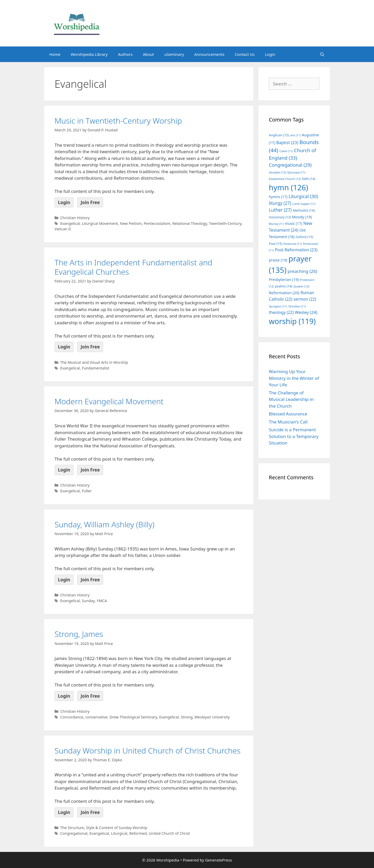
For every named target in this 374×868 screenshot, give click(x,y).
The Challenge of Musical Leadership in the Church (291, 399)
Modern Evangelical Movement (109, 401)
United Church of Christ (169, 833)
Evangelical (70, 223)
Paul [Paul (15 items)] (276, 244)
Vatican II (63, 229)
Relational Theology (190, 223)
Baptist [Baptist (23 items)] (287, 143)
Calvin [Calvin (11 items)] (286, 151)
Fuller (87, 491)
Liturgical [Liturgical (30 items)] (303, 196)
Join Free (90, 202)
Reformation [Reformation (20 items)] (284, 293)
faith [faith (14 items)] (309, 179)
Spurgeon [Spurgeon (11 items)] (278, 306)
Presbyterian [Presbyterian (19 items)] (284, 279)
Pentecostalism (157, 223)
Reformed (138, 833)
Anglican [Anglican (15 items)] (279, 135)
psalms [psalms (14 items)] (284, 286)
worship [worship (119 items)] (292, 321)
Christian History (75, 218)
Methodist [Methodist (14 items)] (304, 210)
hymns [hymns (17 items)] (278, 197)
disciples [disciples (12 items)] (278, 172)
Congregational (74, 833)
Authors (125, 54)
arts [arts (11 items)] (295, 135)
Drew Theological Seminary (133, 717)
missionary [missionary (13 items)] (280, 217)
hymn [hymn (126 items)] (288, 187)
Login (270, 54)
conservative (96, 717)
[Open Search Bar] (322, 54)
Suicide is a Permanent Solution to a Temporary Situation (294, 436)
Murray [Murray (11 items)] (276, 224)
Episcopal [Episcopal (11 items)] (296, 172)
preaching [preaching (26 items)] (302, 271)
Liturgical (119, 833)
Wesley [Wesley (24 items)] (306, 312)
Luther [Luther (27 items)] (280, 210)
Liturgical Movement (100, 223)
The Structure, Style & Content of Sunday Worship (104, 828)
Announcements (209, 54)
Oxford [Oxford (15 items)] (304, 237)
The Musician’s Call (288, 422)
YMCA (102, 601)
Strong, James (79, 634)
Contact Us (245, 54)
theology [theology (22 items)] (281, 312)
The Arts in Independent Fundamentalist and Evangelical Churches (133, 267)
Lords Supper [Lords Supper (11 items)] (304, 204)
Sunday (88, 601)
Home (55, 54)
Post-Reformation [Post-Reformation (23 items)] (296, 250)
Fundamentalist (96, 368)
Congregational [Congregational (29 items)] (290, 165)
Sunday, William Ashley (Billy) (104, 524)
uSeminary (174, 54)
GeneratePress (219, 860)
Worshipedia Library (89, 54)
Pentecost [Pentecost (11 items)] (293, 244)
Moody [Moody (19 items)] (302, 217)
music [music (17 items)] (293, 223)
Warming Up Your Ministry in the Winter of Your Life (294, 378)
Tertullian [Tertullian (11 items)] (297, 306)
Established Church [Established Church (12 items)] (285, 179)
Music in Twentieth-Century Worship (118, 121)
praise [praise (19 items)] (278, 260)
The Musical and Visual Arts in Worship (94, 362)
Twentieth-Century (225, 223)
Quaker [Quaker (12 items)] (301, 286)
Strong (187, 717)
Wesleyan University (212, 717)
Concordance (72, 717)
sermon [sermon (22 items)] (305, 299)
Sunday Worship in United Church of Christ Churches (148, 751)
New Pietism (131, 223)
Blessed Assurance (288, 414)
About (148, 54)
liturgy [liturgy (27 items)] (280, 203)
